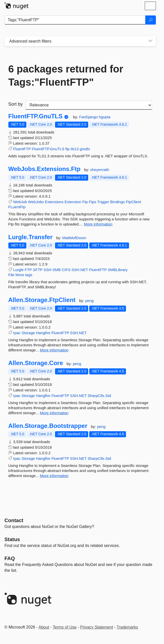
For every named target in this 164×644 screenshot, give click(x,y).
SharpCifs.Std (99, 396)
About (44, 627)
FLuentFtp (17, 207)
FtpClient (133, 202)
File (11, 275)
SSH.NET (80, 270)
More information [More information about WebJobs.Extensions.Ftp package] (98, 224)
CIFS (66, 270)
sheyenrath (100, 170)
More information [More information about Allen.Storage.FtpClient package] (54, 350)
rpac (17, 333)
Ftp (85, 202)
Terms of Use (65, 627)
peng (89, 301)
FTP (28, 270)
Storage (28, 333)
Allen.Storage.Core (36, 363)
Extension (73, 202)
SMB (57, 270)
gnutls (85, 149)
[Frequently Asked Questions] (10, 558)
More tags (24, 275)
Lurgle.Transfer (31, 237)
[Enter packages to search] (75, 20)
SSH (48, 270)
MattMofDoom (74, 238)
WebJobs (36, 202)
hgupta (105, 117)
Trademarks (127, 627)
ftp (68, 149)
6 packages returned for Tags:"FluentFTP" (66, 75)
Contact (14, 520)
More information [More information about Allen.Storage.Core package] (54, 413)
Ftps (93, 202)
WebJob (20, 202)
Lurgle (19, 270)
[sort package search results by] (89, 105)
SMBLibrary (118, 270)
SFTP (38, 270)
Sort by (16, 104)
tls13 (75, 149)
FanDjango (89, 117)
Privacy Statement (97, 627)
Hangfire (43, 333)
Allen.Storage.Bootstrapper (48, 426)
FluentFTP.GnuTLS (35, 116)
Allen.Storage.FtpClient (42, 300)
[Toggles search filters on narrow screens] (150, 41)
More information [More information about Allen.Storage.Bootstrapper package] (54, 476)
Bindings (118, 202)
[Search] (151, 20)
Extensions (54, 202)
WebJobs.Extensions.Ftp (44, 169)
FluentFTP (22, 149)
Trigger (103, 202)
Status (12, 539)
